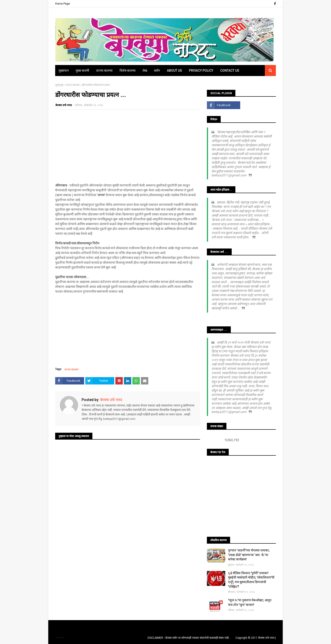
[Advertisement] (128, 146)
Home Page (63, 4)
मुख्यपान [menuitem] (64, 71)
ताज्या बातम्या (73, 85)
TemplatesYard (60, 638)
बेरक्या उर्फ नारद (64, 105)
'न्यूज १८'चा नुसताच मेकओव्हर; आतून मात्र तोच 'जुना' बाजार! (250, 602)
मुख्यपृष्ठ (59, 85)
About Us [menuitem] (174, 71)
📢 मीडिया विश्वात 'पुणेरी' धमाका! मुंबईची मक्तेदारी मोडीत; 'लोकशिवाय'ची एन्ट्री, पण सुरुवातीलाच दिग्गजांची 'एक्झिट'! (251, 580)
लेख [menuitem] (145, 71)
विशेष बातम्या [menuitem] (128, 71)
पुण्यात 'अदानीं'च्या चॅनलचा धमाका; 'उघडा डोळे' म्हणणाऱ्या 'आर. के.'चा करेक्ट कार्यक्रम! (249, 555)
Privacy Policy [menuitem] (201, 71)
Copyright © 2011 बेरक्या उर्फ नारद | (256, 638)
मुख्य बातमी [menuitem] (82, 71)
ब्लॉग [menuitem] (157, 71)
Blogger (64, 638)
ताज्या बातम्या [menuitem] (104, 71)
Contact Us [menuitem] (230, 71)
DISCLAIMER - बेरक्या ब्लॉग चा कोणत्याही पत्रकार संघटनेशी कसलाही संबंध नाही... (189, 638)
